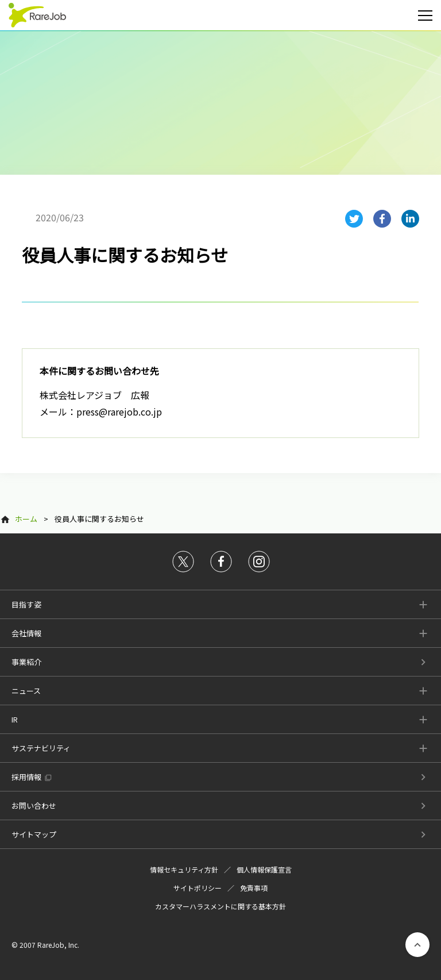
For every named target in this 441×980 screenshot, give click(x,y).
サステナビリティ (41, 748)
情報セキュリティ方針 (184, 869)
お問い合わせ (34, 806)
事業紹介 (26, 662)
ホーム (26, 519)
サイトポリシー (198, 888)
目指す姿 (26, 604)
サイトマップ (34, 834)
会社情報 (26, 633)
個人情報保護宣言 (264, 869)
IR (15, 719)
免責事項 (254, 888)
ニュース (26, 691)
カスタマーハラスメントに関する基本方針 (220, 906)
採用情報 (26, 777)
